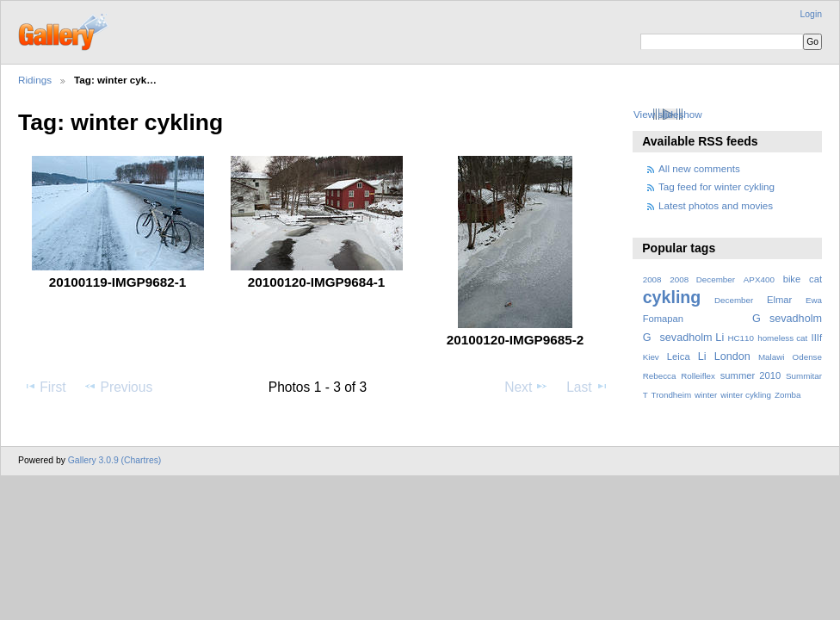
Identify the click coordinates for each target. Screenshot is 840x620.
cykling (672, 297)
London (732, 356)
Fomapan (663, 319)
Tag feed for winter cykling (716, 186)
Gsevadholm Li (684, 338)
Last (587, 387)
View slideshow (668, 114)
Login (811, 14)
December (734, 300)
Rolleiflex (698, 376)
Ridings (35, 80)
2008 (652, 279)
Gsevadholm (787, 319)
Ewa (814, 300)
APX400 (759, 279)
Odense (807, 357)
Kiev (651, 357)
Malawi (772, 357)
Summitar (804, 376)
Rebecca (660, 376)
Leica (679, 356)
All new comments (699, 168)
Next (526, 387)
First (44, 387)
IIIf (817, 338)
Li (702, 356)
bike (792, 279)
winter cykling (746, 395)
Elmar (779, 300)
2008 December (702, 279)
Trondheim (672, 395)
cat (815, 279)
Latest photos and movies (716, 205)
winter (706, 395)
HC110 (741, 338)
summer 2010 (750, 375)
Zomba (788, 395)
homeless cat (782, 338)
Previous (118, 387)
